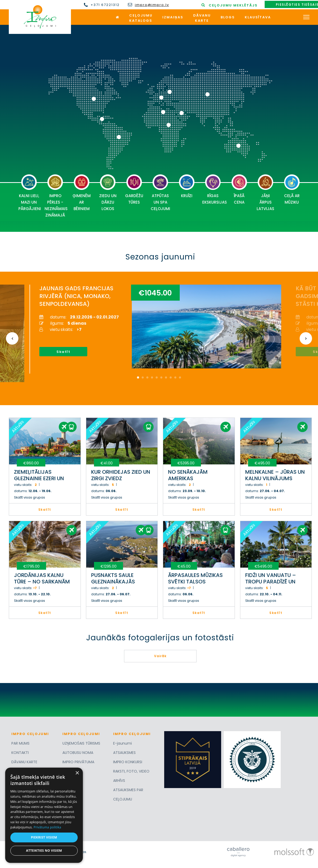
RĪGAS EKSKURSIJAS (214, 190)
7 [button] (166, 377)
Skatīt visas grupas (30, 497)
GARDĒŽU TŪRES (134, 190)
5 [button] (157, 377)
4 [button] (152, 377)
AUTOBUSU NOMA (78, 753)
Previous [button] (12, 338)
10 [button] (180, 377)
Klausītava (258, 17)
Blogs (228, 17)
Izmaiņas (173, 17)
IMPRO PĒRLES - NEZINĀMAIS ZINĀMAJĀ (56, 196)
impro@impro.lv (152, 5)
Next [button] (306, 338)
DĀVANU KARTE (24, 762)
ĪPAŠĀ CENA (239, 190)
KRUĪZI (187, 186)
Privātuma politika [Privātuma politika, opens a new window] (48, 827)
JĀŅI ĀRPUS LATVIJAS (265, 193)
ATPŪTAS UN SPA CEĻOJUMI (160, 193)
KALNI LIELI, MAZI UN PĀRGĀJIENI (30, 193)
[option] (144, 328)
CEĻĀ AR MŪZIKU (292, 190)
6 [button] (161, 377)
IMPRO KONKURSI (128, 762)
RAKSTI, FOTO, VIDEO (131, 771)
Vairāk (160, 656)
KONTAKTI (20, 753)
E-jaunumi (122, 743)
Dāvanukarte (202, 18)
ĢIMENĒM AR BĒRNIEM (82, 193)
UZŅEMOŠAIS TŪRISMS (81, 743)
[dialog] (44, 815)
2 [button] (143, 377)
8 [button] (171, 377)
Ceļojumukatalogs (141, 18)
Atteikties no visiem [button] (44, 851)
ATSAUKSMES (124, 753)
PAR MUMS (20, 743)
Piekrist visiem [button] (44, 837)
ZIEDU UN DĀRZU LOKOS (108, 193)
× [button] (77, 773)
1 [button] (138, 377)
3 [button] (147, 377)
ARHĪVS (119, 781)
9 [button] (175, 377)
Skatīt (57, 352)
